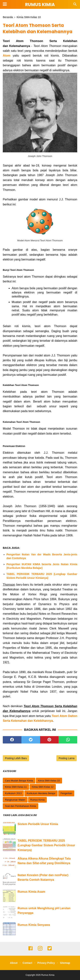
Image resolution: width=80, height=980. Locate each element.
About (14, 963)
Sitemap (65, 963)
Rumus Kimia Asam (31, 892)
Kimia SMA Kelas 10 (49, 781)
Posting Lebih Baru (16, 758)
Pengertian (66, 793)
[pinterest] (49, 740)
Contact (27, 963)
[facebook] (12, 740)
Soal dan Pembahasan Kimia (21, 806)
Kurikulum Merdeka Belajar (41, 793)
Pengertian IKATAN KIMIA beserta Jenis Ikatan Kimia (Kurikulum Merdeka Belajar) (42, 566)
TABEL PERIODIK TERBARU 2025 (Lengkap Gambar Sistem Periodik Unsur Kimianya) (42, 576)
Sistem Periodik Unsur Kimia (38, 824)
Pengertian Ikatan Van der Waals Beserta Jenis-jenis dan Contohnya (42, 556)
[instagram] (40, 950)
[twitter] (31, 740)
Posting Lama (67, 758)
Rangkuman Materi (15, 800)
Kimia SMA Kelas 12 (43, 787)
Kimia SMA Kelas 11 (16, 787)
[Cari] (75, 5)
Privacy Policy (46, 963)
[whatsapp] (68, 740)
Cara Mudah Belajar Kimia (19, 781)
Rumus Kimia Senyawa (34, 925)
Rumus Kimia (40, 5)
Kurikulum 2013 (13, 793)
